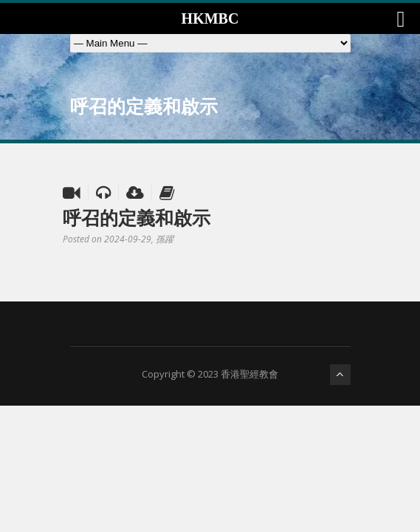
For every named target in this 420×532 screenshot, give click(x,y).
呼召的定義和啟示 (137, 217)
